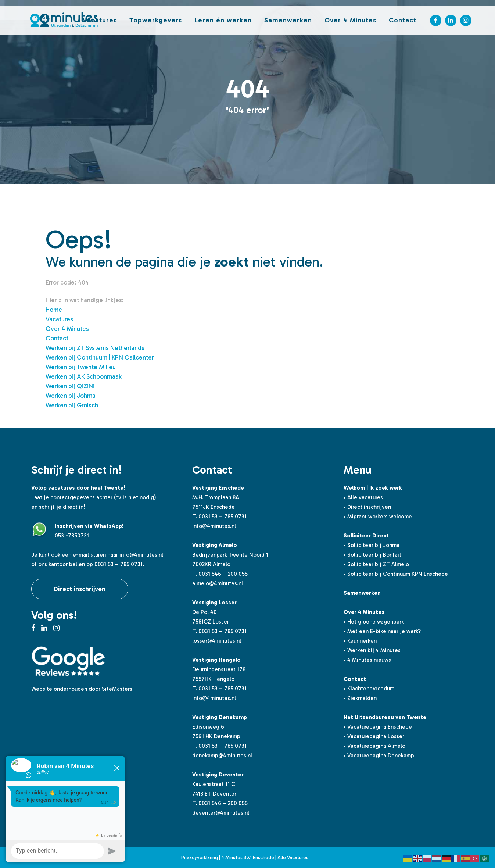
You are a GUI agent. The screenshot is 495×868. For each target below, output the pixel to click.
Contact (57, 338)
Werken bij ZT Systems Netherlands (95, 348)
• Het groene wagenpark (374, 622)
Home (54, 310)
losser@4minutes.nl (217, 641)
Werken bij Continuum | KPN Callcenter (100, 357)
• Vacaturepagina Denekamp (379, 756)
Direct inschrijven (80, 589)
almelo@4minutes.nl (218, 583)
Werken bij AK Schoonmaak (84, 376)
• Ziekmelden (360, 698)
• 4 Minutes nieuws (367, 660)
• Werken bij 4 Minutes (372, 650)
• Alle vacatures (363, 497)
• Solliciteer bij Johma (372, 545)
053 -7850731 (72, 536)
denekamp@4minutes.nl (222, 756)
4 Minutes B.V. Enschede (248, 858)
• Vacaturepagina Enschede (378, 727)
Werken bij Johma (71, 396)
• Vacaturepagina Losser (374, 736)
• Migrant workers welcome (378, 517)
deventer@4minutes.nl (221, 813)
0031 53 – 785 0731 (223, 517)
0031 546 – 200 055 (223, 574)
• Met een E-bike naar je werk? (382, 631)
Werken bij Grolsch (72, 405)
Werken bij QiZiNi (70, 386)
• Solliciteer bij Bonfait (372, 555)
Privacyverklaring (200, 858)
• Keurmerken (360, 641)
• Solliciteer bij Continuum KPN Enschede (396, 574)
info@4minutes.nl (141, 555)
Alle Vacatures (293, 858)
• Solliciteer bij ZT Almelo (376, 564)
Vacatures (59, 319)
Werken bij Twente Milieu (81, 367)
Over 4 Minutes (67, 329)
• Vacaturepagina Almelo (374, 746)
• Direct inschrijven (367, 507)
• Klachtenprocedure (369, 689)
